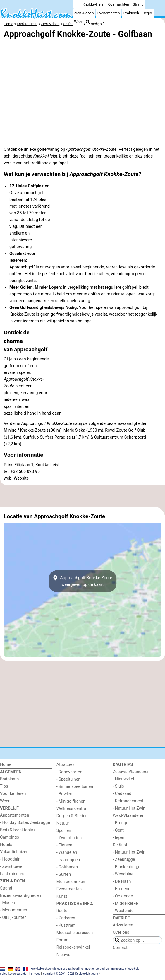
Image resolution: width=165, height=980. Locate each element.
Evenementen (109, 13)
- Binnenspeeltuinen (75, 787)
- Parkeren (66, 918)
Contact (120, 948)
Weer (78, 22)
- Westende (123, 911)
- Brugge (120, 823)
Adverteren (123, 925)
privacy (36, 974)
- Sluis (118, 786)
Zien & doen (84, 13)
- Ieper (118, 838)
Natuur (63, 823)
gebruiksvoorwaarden (14, 974)
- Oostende (123, 896)
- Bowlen (65, 794)
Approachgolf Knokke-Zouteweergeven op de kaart (83, 581)
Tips (4, 786)
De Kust (120, 845)
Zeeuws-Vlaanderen (131, 772)
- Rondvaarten (69, 772)
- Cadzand (122, 794)
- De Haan (122, 881)
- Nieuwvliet (123, 779)
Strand (138, 4)
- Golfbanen (67, 867)
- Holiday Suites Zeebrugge (25, 823)
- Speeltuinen (69, 779)
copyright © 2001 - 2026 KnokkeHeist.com (71, 974)
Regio (147, 13)
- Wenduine (123, 874)
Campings (10, 837)
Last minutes (12, 874)
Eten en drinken (71, 882)
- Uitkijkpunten (13, 917)
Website (21, 478)
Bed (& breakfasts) (17, 830)
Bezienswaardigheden (20, 896)
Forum (62, 940)
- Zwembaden (69, 838)
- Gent (118, 830)
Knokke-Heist (93, 4)
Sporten (64, 831)
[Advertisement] (82, 496)
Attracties (66, 765)
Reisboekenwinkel (73, 947)
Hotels (6, 845)
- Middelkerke (125, 903)
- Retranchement (128, 801)
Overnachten (119, 4)
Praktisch (131, 13)
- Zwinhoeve (11, 867)
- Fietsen (64, 845)
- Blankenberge (127, 867)
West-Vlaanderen (129, 816)
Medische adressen (75, 933)
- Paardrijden (68, 860)
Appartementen (14, 815)
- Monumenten (14, 910)
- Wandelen (67, 852)
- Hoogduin (10, 859)
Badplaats (9, 779)
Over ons (121, 932)
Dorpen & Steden (72, 816)
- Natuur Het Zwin (129, 808)
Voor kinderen (13, 794)
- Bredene (121, 889)
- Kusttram (66, 925)
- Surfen (64, 874)
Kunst (62, 896)
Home (6, 765)
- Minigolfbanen (71, 801)
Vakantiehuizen (14, 852)
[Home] (77, 4)
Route (62, 911)
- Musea (7, 903)
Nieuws (63, 955)
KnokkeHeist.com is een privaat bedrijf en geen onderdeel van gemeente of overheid (85, 969)
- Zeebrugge (124, 860)
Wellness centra (71, 809)
